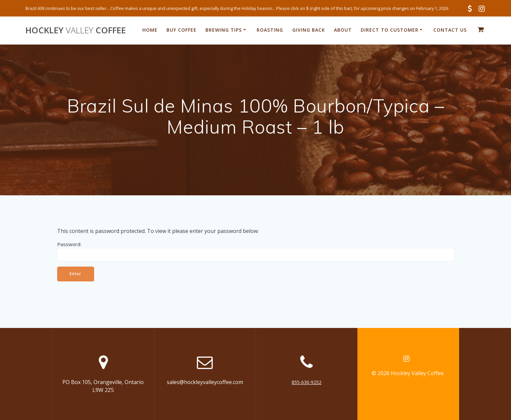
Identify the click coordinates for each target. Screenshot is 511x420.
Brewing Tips (224, 30)
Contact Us (450, 30)
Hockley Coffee (76, 30)
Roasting (270, 30)
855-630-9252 (307, 382)
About (343, 30)
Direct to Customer (390, 30)
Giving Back (309, 30)
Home (150, 30)
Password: (256, 251)
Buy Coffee (182, 30)
